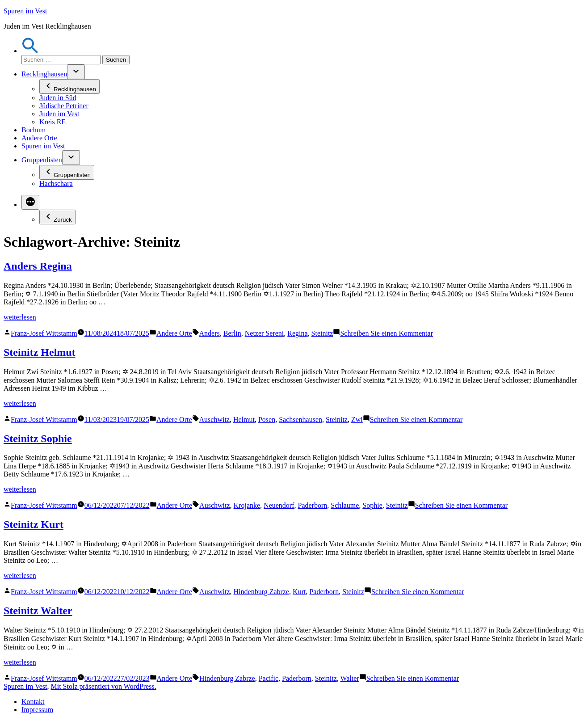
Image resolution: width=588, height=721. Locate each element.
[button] (30, 51)
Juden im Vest (59, 114)
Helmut (244, 420)
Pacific (269, 678)
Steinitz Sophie (38, 439)
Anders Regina (38, 266)
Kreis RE (52, 122)
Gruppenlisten (42, 160)
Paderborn (313, 505)
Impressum (37, 710)
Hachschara (56, 183)
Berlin (232, 333)
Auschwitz (214, 420)
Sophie (372, 505)
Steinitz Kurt (34, 524)
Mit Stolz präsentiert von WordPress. (103, 686)
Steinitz (322, 333)
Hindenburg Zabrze (262, 592)
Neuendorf (279, 505)
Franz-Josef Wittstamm (44, 333)
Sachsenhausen (300, 420)
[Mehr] (30, 202)
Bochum (34, 130)
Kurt (299, 592)
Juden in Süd (58, 98)
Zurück (57, 217)
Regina (297, 333)
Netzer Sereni (265, 333)
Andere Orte (39, 138)
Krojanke (247, 505)
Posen (267, 420)
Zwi (357, 420)
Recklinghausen (44, 74)
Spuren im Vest (25, 11)
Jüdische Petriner (64, 106)
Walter (349, 678)
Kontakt (33, 702)
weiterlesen (20, 317)
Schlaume (345, 505)
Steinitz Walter (38, 611)
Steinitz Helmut (40, 352)
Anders (210, 333)
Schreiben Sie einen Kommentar (386, 333)
